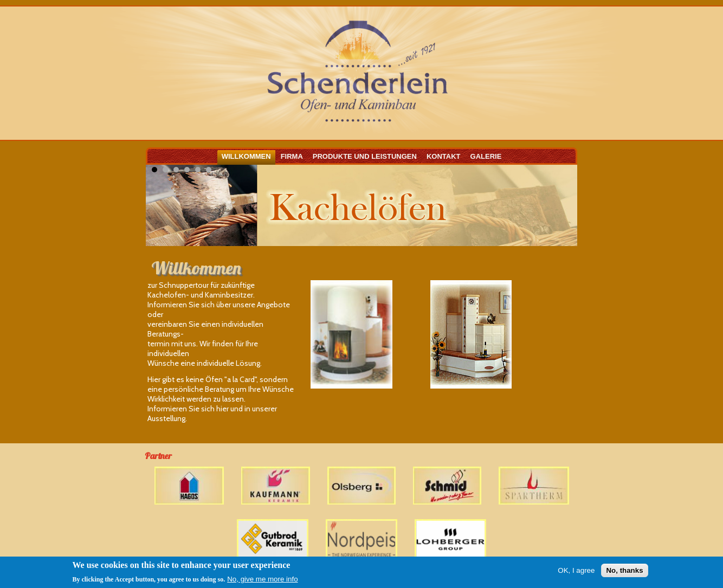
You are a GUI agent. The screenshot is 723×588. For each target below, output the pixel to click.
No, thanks (624, 571)
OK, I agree (576, 571)
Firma (292, 156)
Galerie (486, 156)
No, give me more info (262, 580)
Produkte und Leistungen (365, 156)
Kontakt (444, 156)
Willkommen (246, 156)
